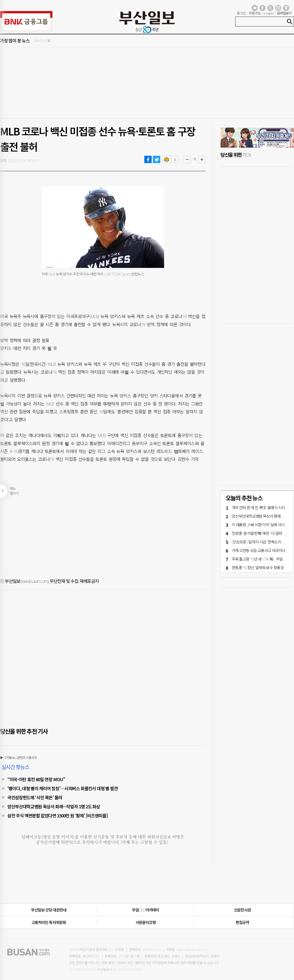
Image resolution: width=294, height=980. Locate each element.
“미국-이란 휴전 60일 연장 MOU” (36, 779)
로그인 (241, 13)
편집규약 (242, 922)
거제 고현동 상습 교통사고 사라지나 (258, 550)
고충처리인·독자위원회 (49, 922)
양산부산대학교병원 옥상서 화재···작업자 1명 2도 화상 (54, 806)
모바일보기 (284, 13)
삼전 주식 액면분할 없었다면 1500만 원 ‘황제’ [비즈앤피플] (57, 815)
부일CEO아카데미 (146, 910)
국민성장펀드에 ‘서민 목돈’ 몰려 (35, 797)
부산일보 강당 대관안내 (49, 910)
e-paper (269, 13)
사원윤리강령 (146, 922)
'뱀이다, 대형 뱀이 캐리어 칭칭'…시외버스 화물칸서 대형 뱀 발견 (63, 788)
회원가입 (255, 13)
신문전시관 (242, 910)
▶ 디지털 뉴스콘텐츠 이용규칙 (18, 758)
